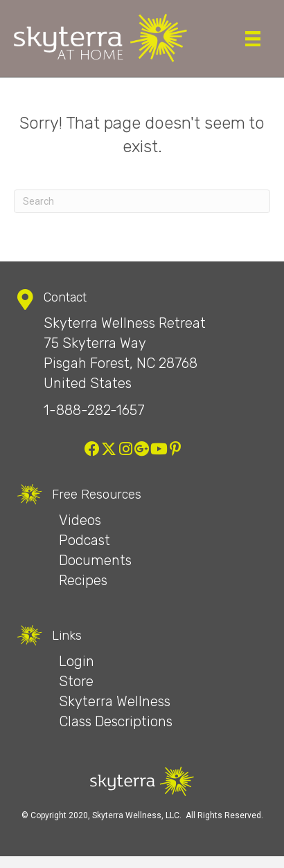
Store (76, 681)
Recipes (83, 580)
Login (77, 661)
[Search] (142, 201)
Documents (95, 560)
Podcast (85, 540)
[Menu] (253, 39)
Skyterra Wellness (115, 701)
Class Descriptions (116, 721)
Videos (80, 520)
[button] (92, 449)
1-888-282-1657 (94, 410)
